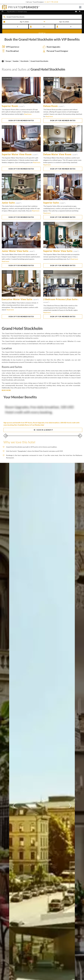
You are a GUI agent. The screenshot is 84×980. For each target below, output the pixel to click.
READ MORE (6, 392)
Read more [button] (28, 116)
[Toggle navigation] (80, 7)
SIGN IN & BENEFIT (43, 432)
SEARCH (42, 31)
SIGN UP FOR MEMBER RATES (21, 122)
